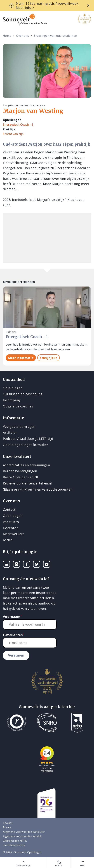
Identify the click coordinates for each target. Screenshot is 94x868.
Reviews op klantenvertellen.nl (27, 483)
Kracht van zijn (13, 134)
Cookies (8, 823)
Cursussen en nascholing (23, 394)
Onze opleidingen (23, 863)
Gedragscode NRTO (15, 841)
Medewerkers (14, 534)
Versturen (16, 655)
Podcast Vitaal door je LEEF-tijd (28, 439)
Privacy (7, 827)
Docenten (11, 528)
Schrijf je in (49, 358)
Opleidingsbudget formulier (25, 445)
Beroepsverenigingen (20, 471)
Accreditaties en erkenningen (26, 465)
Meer (82, 863)
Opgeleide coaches (18, 406)
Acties (8, 540)
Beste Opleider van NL (21, 477)
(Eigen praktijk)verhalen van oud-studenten (38, 489)
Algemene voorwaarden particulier (24, 832)
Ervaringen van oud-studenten (55, 36)
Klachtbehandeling (14, 845)
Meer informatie (21, 358)
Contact (59, 863)
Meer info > (25, 8)
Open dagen (13, 516)
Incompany (12, 400)
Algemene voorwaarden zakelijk (22, 836)
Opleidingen (13, 388)
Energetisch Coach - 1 (18, 125)
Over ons (23, 36)
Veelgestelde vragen (19, 427)
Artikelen (10, 432)
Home (7, 36)
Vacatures (11, 522)
